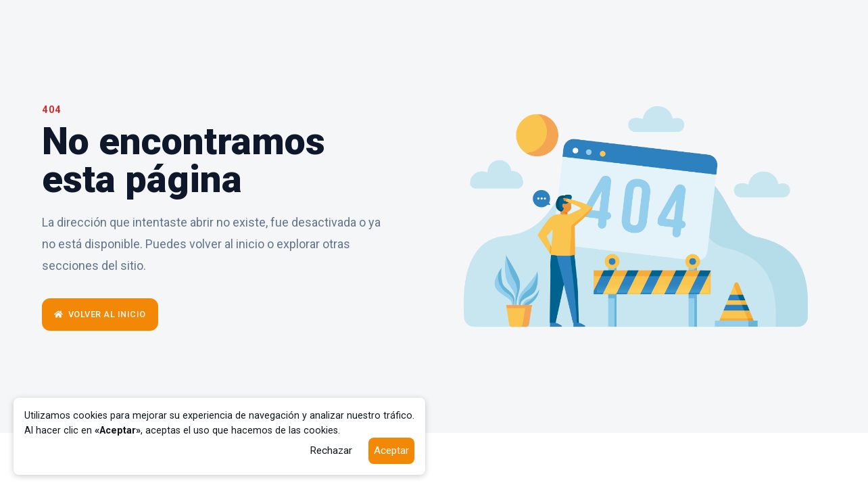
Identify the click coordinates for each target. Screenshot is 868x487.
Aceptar (391, 450)
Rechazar (331, 450)
